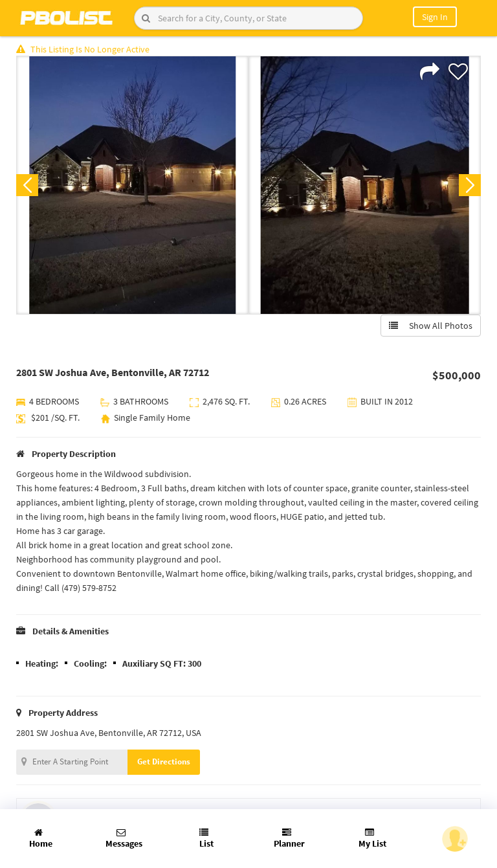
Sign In (435, 17)
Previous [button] (27, 185)
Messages (124, 839)
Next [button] (470, 185)
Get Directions (164, 762)
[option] (132, 185)
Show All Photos (431, 326)
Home (41, 839)
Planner (289, 839)
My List (372, 839)
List (206, 839)
